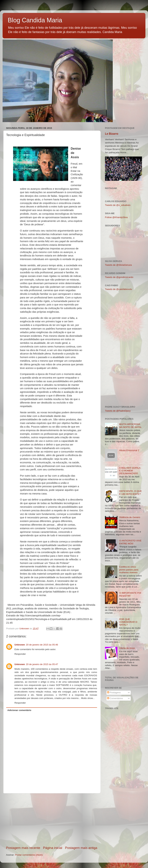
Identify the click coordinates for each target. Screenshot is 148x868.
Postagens (114, 692)
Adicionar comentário (19, 710)
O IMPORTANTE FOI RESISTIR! (130, 594)
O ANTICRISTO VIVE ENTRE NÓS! (130, 542)
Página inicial (53, 848)
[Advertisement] (52, 820)
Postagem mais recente (23, 848)
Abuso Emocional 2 (129, 450)
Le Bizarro (112, 134)
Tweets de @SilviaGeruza (118, 265)
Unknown (20, 645)
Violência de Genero (130, 517)
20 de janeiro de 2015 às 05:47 (42, 664)
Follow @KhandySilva (116, 217)
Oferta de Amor (127, 648)
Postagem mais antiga (81, 848)
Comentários (115, 698)
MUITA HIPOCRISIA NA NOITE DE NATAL (130, 426)
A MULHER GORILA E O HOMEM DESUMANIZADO (130, 471)
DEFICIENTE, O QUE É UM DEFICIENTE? (130, 492)
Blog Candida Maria (35, 20)
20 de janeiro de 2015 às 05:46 (42, 645)
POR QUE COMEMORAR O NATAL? (128, 622)
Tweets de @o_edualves (118, 205)
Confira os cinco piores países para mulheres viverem (129, 570)
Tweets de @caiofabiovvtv (118, 289)
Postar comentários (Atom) (29, 855)
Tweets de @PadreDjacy (118, 411)
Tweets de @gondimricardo (119, 277)
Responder (20, 654)
